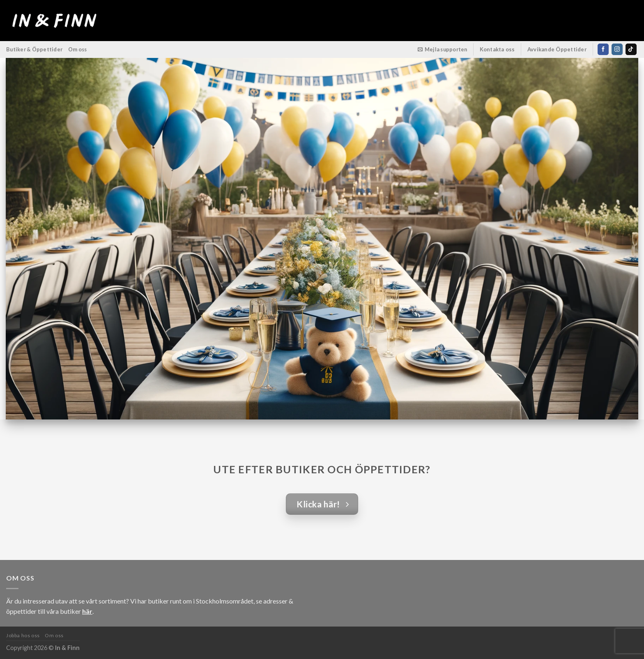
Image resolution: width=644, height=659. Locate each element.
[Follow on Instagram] (617, 49)
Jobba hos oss (23, 635)
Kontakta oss (497, 49)
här (87, 611)
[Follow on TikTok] (631, 49)
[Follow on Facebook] (603, 49)
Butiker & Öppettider (34, 49)
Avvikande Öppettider (557, 49)
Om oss (78, 49)
